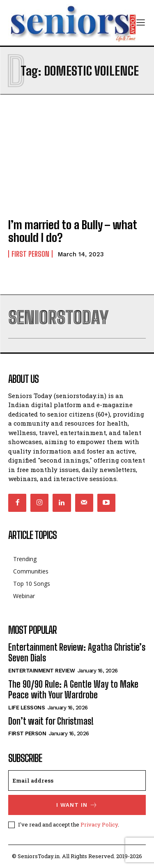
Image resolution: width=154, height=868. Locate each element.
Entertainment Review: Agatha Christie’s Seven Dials (77, 653)
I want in (77, 805)
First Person (30, 254)
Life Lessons (26, 708)
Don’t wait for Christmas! (51, 721)
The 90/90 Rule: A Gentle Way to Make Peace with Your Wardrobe (73, 690)
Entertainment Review (41, 671)
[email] (77, 781)
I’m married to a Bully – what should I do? (72, 231)
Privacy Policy (99, 824)
